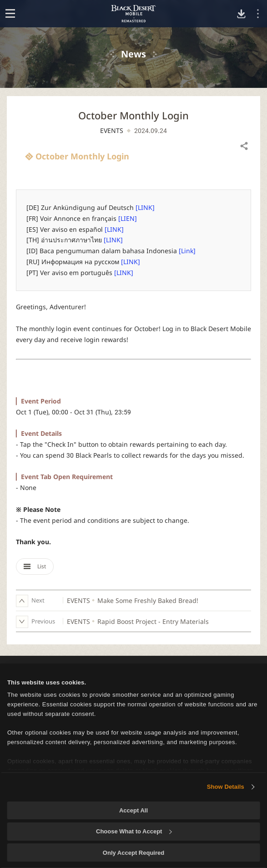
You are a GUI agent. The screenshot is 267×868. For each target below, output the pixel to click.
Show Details (226, 787)
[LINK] (145, 207)
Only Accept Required (133, 853)
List (35, 566)
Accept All (133, 810)
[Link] (187, 251)
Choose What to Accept (134, 831)
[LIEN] (128, 218)
